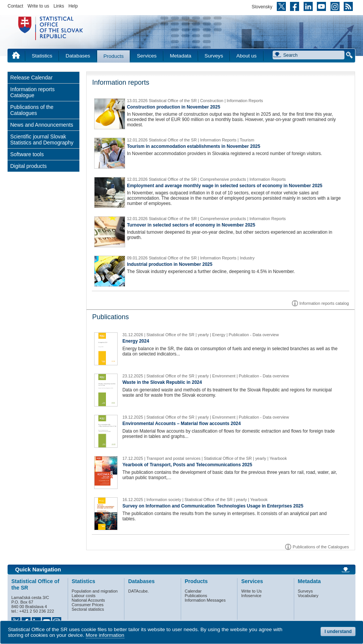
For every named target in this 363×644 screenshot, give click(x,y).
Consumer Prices (88, 605)
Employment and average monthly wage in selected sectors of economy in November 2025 (225, 186)
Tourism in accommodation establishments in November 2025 (194, 146)
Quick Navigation (38, 570)
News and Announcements (42, 125)
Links (59, 6)
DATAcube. (139, 591)
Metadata (181, 56)
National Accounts (88, 600)
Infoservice (251, 596)
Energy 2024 (136, 341)
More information (105, 635)
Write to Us (251, 591)
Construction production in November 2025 (174, 107)
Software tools (27, 154)
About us (247, 56)
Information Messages (205, 600)
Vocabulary (308, 596)
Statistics (42, 56)
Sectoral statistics (88, 609)
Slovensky (262, 7)
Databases (78, 56)
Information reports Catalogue (33, 92)
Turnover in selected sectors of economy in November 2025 (191, 225)
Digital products (29, 166)
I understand (338, 632)
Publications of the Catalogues (32, 110)
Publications (196, 596)
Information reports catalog (324, 303)
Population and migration (95, 591)
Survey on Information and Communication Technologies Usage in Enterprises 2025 (213, 506)
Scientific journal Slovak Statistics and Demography (42, 140)
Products (113, 56)
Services (147, 56)
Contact (15, 6)
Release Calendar (31, 78)
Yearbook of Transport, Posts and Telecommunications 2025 (187, 465)
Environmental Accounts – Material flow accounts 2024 (182, 424)
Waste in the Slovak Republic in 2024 (162, 382)
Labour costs (84, 596)
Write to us (38, 6)
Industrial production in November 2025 (170, 264)
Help (73, 6)
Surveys (214, 56)
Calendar (193, 591)
